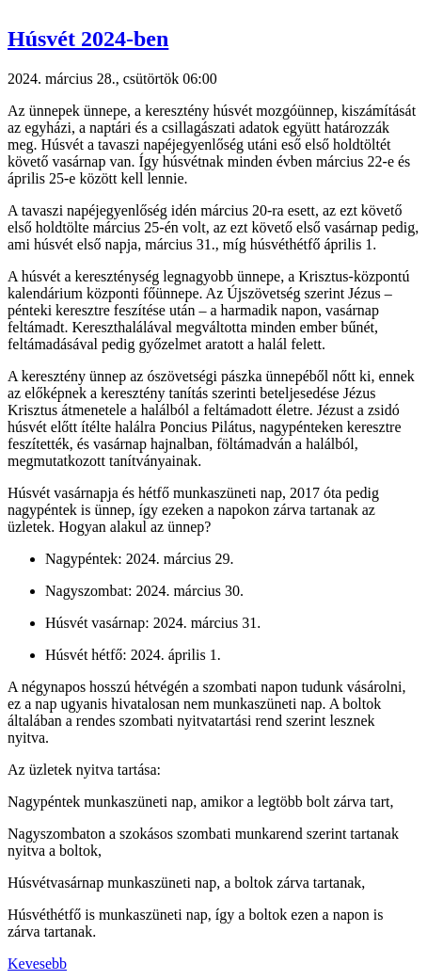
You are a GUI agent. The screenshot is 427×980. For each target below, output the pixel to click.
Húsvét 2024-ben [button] (88, 39)
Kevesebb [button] (37, 964)
